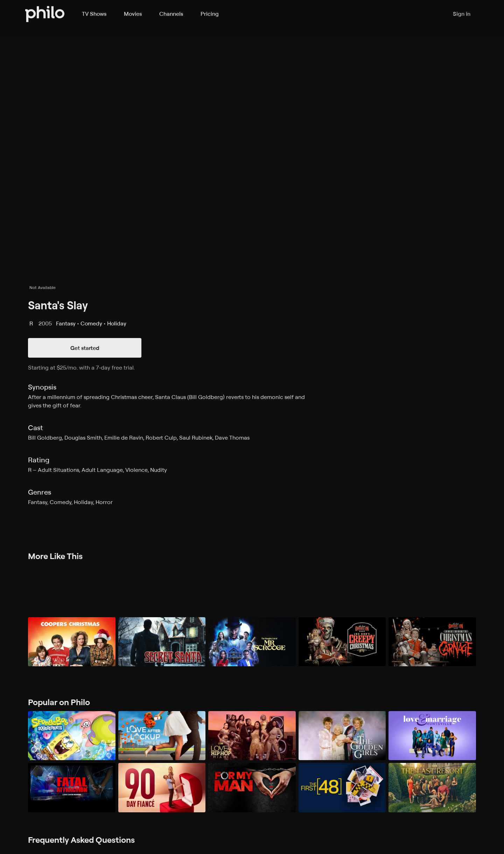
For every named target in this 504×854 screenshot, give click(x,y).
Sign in (462, 14)
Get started (85, 348)
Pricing (210, 14)
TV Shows (94, 14)
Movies (133, 14)
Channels (171, 14)
